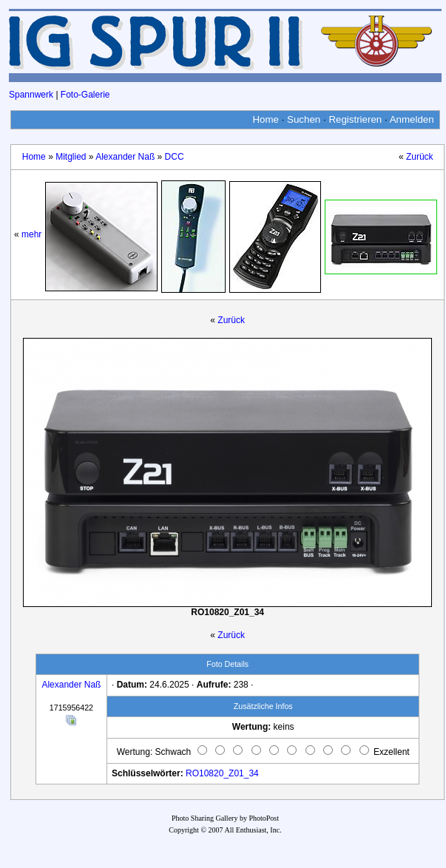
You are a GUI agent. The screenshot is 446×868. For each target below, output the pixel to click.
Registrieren (355, 119)
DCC (175, 157)
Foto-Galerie (85, 95)
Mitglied (71, 157)
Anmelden (412, 119)
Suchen (304, 119)
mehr (31, 234)
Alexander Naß (125, 157)
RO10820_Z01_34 (222, 773)
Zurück (420, 157)
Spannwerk (31, 95)
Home (266, 119)
